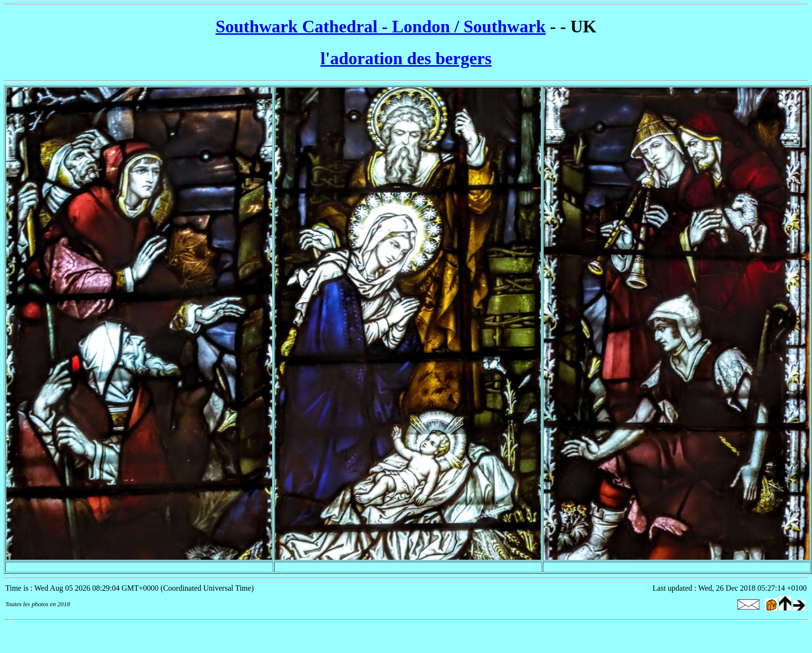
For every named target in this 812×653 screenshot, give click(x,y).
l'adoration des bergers (406, 58)
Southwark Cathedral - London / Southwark (381, 27)
